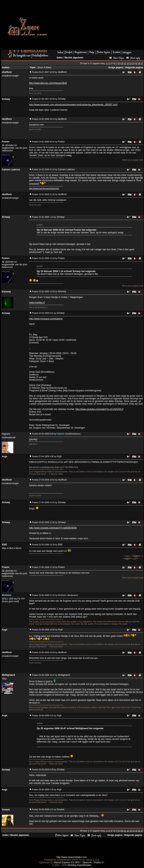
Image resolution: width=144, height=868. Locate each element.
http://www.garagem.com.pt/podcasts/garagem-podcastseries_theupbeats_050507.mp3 (73, 105)
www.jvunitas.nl (37, 303)
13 (131, 63)
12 (128, 63)
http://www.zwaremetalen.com (72, 857)
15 (136, 63)
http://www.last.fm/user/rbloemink (44, 188)
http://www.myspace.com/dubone (46, 319)
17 (142, 63)
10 (122, 63)
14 (134, 63)
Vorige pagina (116, 68)
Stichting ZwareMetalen (79, 865)
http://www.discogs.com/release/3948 (48, 83)
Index (60, 58)
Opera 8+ (87, 862)
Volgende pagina (134, 68)
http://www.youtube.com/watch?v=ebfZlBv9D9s (53, 528)
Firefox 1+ (99, 862)
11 (125, 63)
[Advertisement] (81, 26)
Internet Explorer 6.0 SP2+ (67, 862)
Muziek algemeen (74, 58)
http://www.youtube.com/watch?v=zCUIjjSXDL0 (99, 409)
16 (139, 63)
